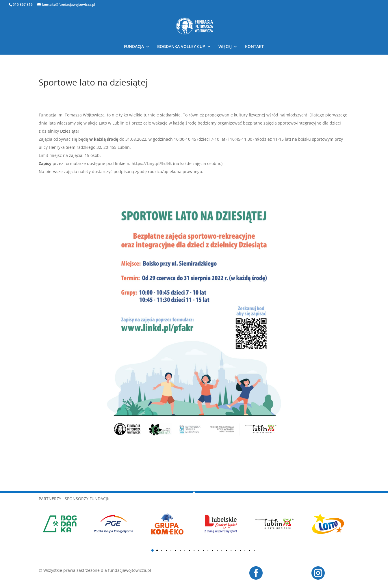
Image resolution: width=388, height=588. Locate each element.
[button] (152, 550)
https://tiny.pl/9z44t (152, 163)
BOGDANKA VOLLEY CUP (181, 47)
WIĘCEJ (225, 47)
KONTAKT (254, 47)
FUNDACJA (134, 47)
